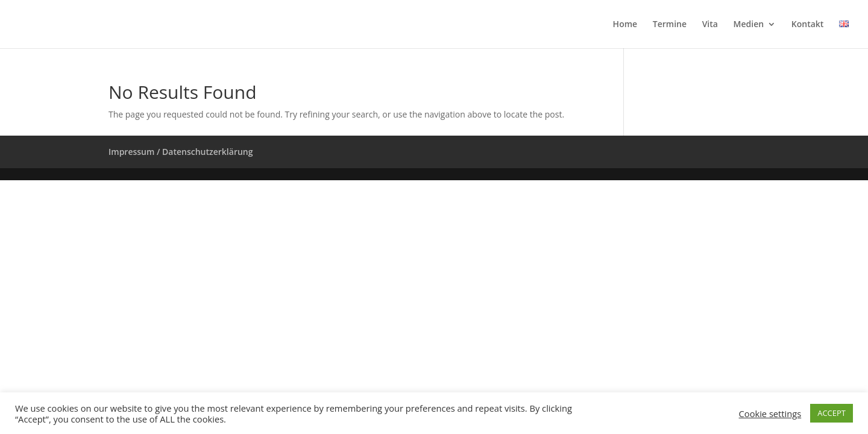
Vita (710, 25)
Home (625, 25)
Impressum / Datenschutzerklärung (181, 152)
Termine (670, 25)
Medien (749, 25)
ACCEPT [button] (832, 413)
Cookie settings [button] (770, 414)
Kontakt (808, 25)
